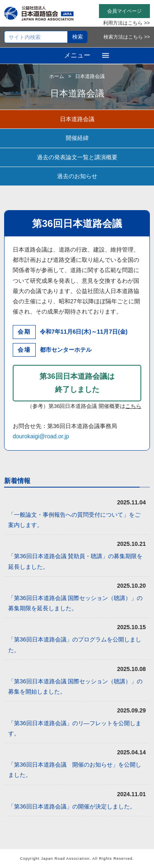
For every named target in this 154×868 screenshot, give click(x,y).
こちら (133, 406)
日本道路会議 (77, 119)
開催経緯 (77, 138)
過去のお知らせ (77, 176)
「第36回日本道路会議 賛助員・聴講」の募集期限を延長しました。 (75, 561)
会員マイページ (124, 11)
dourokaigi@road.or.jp (41, 436)
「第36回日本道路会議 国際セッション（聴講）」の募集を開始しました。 (75, 686)
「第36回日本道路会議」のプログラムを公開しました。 (75, 645)
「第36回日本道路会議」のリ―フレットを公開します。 (75, 728)
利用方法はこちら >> (126, 23)
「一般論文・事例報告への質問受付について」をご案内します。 (74, 520)
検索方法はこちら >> (127, 37)
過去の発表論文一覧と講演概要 (77, 157)
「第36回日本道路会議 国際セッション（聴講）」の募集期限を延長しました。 (75, 603)
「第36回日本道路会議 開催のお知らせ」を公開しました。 (75, 770)
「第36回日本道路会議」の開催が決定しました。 (72, 806)
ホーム (57, 76)
